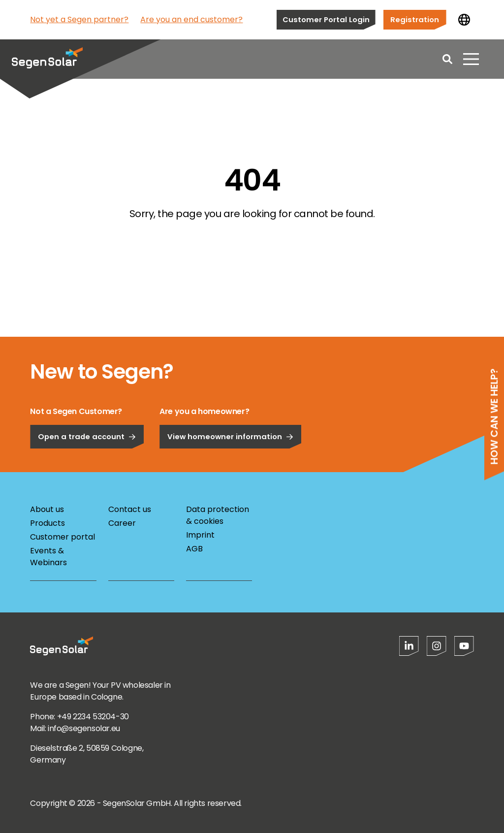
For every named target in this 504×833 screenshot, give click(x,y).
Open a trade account (87, 464)
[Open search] (447, 59)
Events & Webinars (48, 557)
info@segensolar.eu (84, 728)
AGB (194, 549)
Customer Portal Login (326, 19)
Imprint (200, 535)
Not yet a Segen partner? (79, 19)
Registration (415, 19)
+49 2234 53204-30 (93, 717)
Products (47, 523)
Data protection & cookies (218, 515)
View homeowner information (230, 464)
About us (47, 509)
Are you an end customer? (191, 19)
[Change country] (464, 20)
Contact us (130, 509)
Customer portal (63, 537)
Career (122, 523)
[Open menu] (471, 59)
